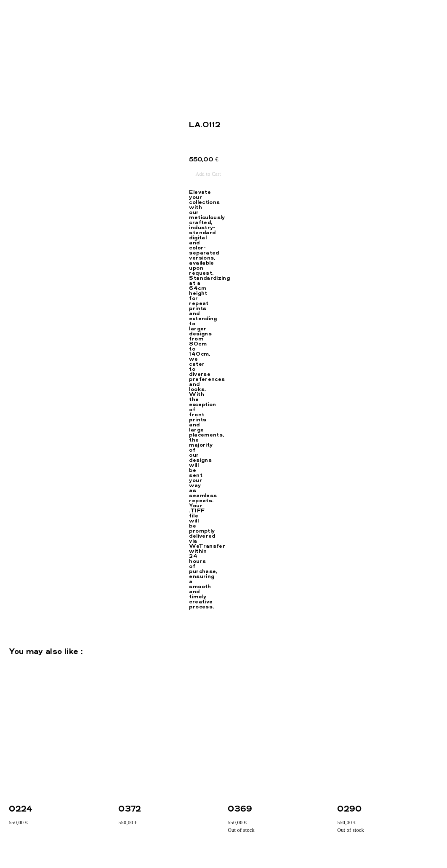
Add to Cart (208, 174)
